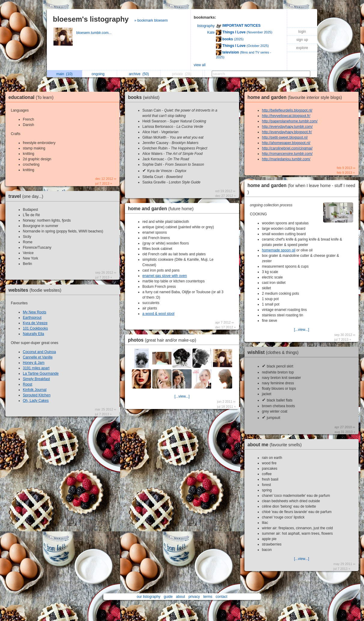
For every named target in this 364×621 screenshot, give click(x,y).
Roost (27, 384)
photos (164, 340)
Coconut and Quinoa (39, 352)
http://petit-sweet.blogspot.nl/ (285, 137)
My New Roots (35, 312)
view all (200, 65)
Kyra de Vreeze (35, 323)
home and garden (162, 209)
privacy (194, 597)
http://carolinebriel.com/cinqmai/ (287, 148)
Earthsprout (32, 318)
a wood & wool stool (158, 314)
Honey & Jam (34, 363)
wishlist (275, 352)
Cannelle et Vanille (38, 357)
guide (168, 597)
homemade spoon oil (279, 250)
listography (206, 26)
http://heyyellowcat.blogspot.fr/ (286, 116)
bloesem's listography (91, 19)
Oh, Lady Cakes (36, 401)
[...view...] (182, 396)
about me (276, 445)
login (302, 32)
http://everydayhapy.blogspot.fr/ (287, 132)
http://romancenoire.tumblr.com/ (287, 154)
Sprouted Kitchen (37, 395)
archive (139, 74)
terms (208, 597)
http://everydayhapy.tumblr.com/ (287, 127)
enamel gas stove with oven (165, 276)
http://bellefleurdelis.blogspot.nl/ (287, 110)
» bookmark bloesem (151, 20)
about (180, 597)
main (64, 74)
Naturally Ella (33, 334)
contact (221, 597)
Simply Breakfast (36, 379)
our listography (149, 597)
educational (32, 97)
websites (36, 290)
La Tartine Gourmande (41, 374)
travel (27, 196)
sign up (302, 40)
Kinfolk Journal (35, 390)
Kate (211, 32)
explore (302, 48)
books (145, 97)
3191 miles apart (36, 368)
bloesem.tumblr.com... (94, 33)
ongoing (100, 74)
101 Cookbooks (35, 328)
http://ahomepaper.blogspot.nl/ (286, 143)
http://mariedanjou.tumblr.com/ (286, 159)
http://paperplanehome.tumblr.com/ (290, 121)
